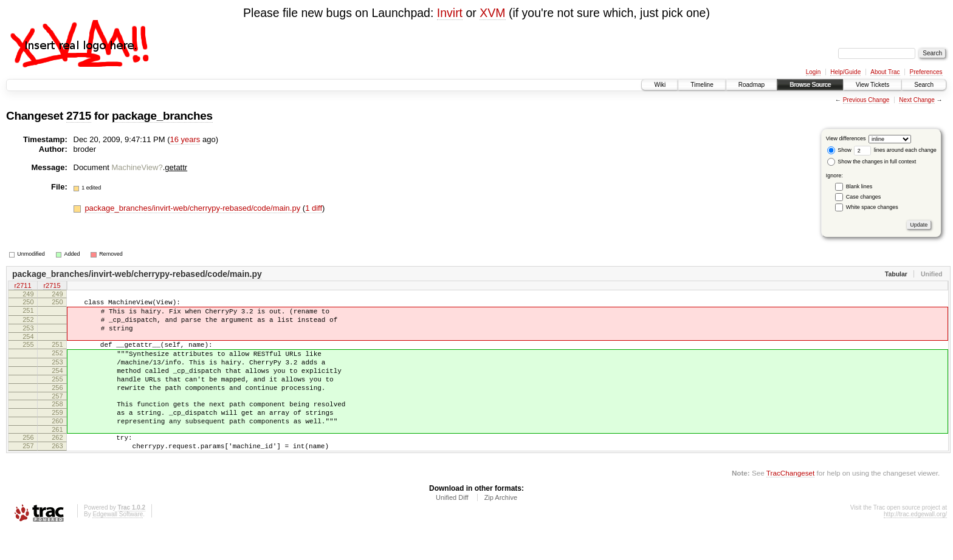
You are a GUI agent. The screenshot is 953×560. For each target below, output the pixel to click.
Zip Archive (501, 527)
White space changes (872, 207)
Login (813, 72)
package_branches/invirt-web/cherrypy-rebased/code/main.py (193, 208)
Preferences (926, 72)
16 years (185, 139)
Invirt (450, 13)
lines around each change (895, 150)
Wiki (660, 85)
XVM (492, 13)
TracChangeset (790, 502)
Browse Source (810, 85)
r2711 (22, 287)
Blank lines (859, 186)
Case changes (864, 197)
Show (839, 150)
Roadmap (752, 85)
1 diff (314, 208)
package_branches (162, 116)
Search (924, 85)
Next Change (917, 100)
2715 (79, 116)
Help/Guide (845, 72)
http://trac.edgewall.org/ (915, 543)
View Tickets (872, 85)
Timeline (702, 85)
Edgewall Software (118, 543)
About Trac (885, 72)
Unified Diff (452, 527)
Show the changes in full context (872, 162)
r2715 (52, 287)
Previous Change (866, 100)
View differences (846, 138)
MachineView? (137, 167)
